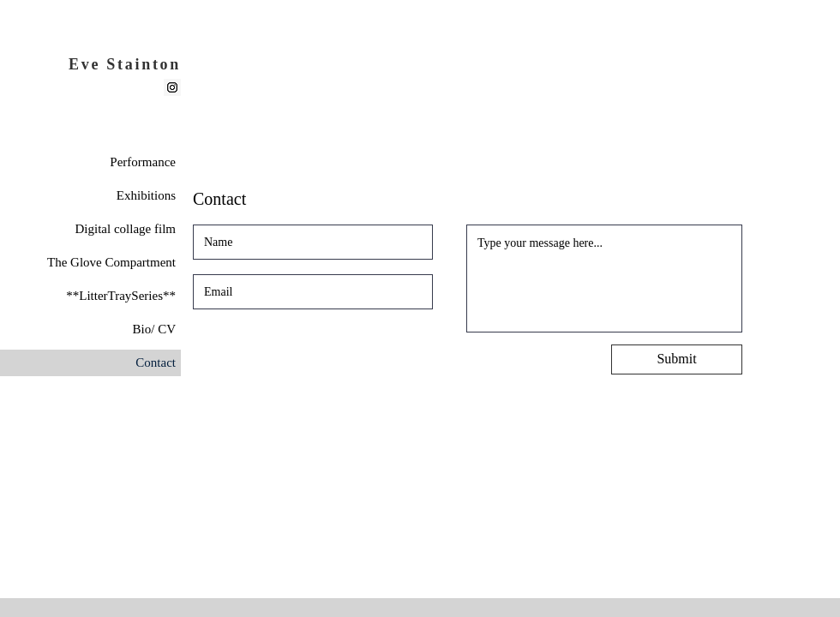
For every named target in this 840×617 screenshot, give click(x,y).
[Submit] (677, 359)
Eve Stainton (125, 64)
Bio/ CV (154, 329)
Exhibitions (146, 195)
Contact (156, 362)
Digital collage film (126, 229)
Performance (143, 162)
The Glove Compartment (111, 262)
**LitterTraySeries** (121, 296)
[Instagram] (172, 87)
